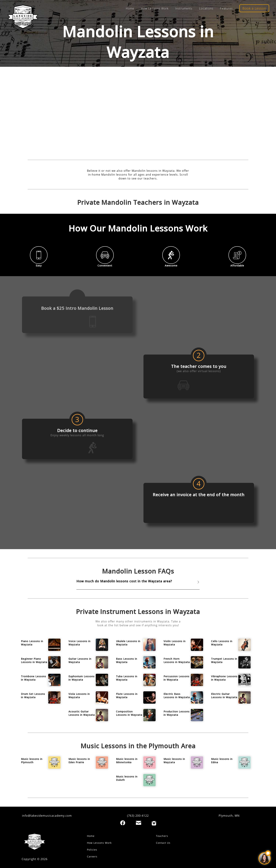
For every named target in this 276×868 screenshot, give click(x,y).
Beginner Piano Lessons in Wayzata (34, 660)
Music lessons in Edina (222, 761)
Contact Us (163, 843)
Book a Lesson (254, 8)
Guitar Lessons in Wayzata (80, 660)
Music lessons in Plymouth (32, 761)
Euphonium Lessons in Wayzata (81, 678)
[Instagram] (154, 823)
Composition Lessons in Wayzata (129, 713)
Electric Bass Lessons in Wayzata (177, 696)
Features (226, 8)
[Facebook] (123, 823)
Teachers (162, 836)
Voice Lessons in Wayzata (79, 643)
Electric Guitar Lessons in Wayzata (224, 696)
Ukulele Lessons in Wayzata (128, 643)
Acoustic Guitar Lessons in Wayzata (82, 713)
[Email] (139, 823)
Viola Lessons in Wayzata (79, 696)
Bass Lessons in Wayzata (127, 660)
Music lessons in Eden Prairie (79, 761)
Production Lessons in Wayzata (177, 713)
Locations (206, 8)
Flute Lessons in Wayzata (127, 696)
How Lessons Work (155, 8)
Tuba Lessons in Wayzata (127, 678)
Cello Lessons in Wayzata (222, 643)
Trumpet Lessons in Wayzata (224, 660)
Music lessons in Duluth (127, 778)
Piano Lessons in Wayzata (32, 643)
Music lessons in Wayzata (174, 761)
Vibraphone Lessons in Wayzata (224, 678)
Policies (92, 850)
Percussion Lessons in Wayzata (176, 678)
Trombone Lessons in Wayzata (34, 678)
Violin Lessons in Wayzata (175, 643)
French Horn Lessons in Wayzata (177, 660)
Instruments (184, 8)
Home (130, 8)
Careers (92, 856)
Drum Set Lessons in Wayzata (33, 696)
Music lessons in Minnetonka (127, 761)
